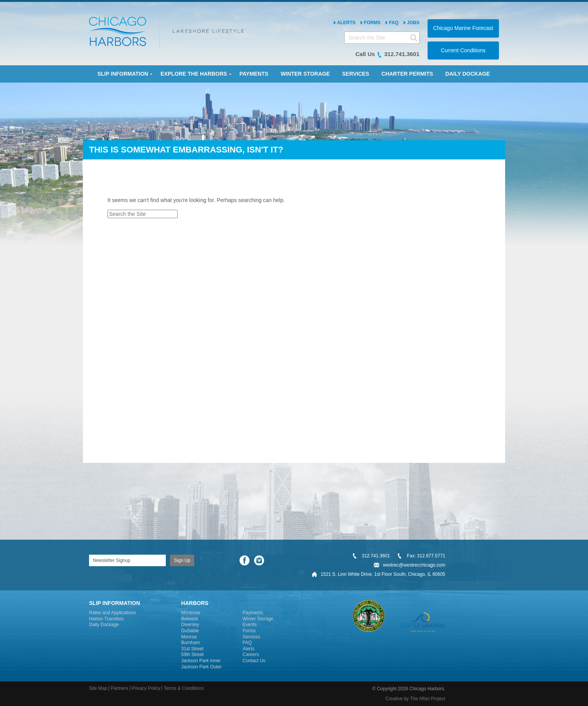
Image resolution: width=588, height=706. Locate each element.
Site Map (98, 688)
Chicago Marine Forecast (463, 28)
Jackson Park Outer (201, 667)
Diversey (190, 625)
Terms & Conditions (183, 688)
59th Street (192, 655)
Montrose (191, 613)
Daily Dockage (104, 625)
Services (251, 637)
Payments (253, 613)
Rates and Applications (112, 613)
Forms (372, 23)
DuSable (190, 631)
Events (250, 625)
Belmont (190, 619)
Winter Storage (258, 619)
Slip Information (115, 603)
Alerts (346, 23)
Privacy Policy (146, 688)
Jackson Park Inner (201, 661)
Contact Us (254, 661)
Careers (251, 655)
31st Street (192, 649)
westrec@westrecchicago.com (414, 565)
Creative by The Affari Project (415, 699)
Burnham (191, 643)
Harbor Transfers (106, 619)
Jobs (413, 23)
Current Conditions (463, 50)
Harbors (195, 603)
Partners (119, 688)
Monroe (189, 637)
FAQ (394, 23)
